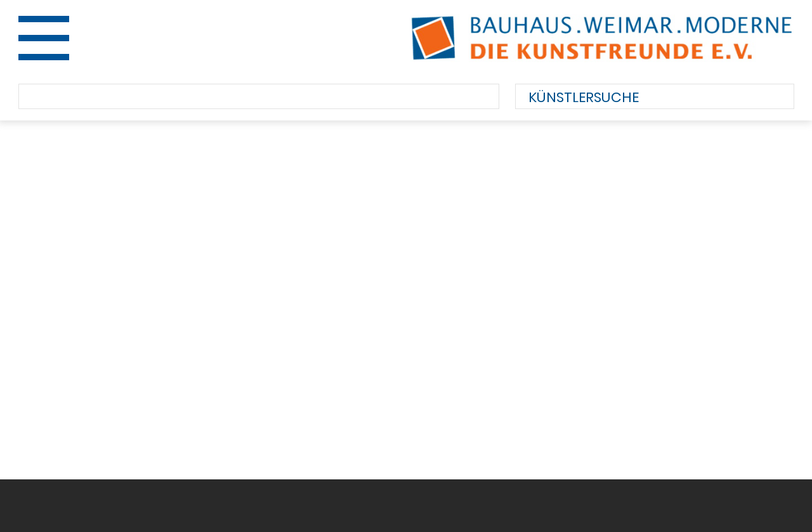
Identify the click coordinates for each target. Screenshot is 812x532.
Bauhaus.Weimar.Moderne (602, 38)
